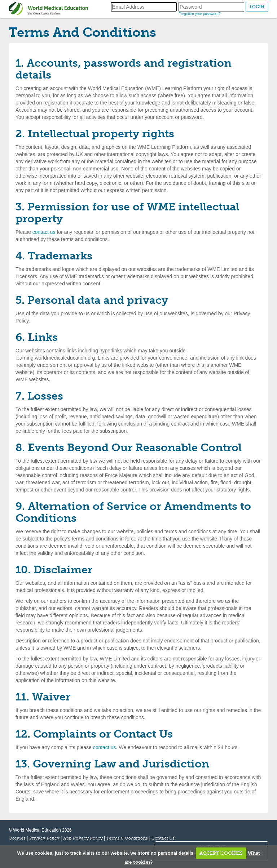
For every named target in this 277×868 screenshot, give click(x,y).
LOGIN (257, 7)
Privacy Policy (44, 838)
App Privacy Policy (83, 838)
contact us (44, 232)
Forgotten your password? (199, 14)
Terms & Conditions (127, 838)
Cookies (17, 838)
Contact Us (163, 838)
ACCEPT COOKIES (221, 853)
